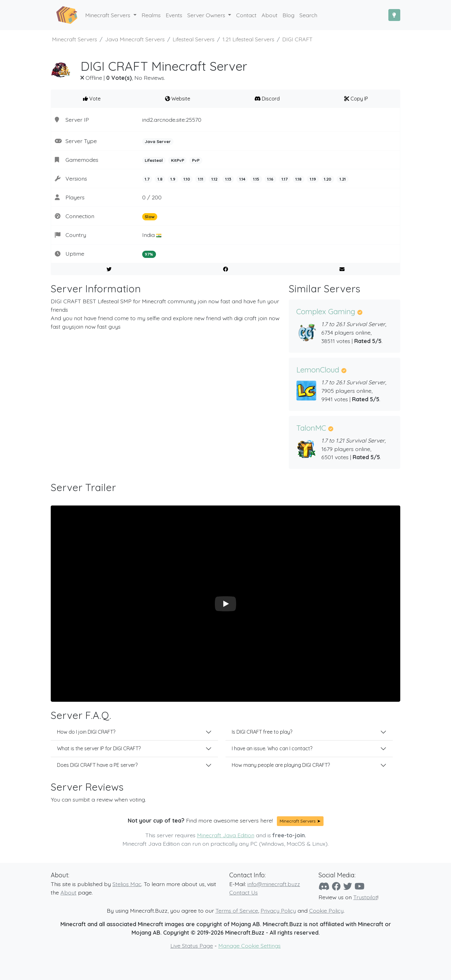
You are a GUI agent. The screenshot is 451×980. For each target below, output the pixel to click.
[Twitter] (348, 886)
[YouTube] (360, 886)
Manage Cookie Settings (249, 946)
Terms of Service (237, 911)
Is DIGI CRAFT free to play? (262, 732)
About (68, 892)
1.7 (147, 179)
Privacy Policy (278, 911)
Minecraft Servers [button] (109, 15)
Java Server (158, 141)
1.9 (173, 179)
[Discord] (324, 886)
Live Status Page (192, 946)
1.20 (328, 179)
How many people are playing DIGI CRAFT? (281, 765)
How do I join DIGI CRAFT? (86, 732)
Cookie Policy (326, 911)
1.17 (285, 179)
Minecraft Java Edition (226, 835)
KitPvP (178, 160)
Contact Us (244, 892)
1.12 (214, 179)
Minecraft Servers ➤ (300, 821)
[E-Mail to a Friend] (342, 269)
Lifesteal (154, 160)
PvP (196, 160)
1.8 (160, 179)
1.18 (298, 179)
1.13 (228, 179)
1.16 (270, 179)
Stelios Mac (127, 884)
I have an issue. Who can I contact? (272, 748)
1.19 (313, 179)
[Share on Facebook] (226, 269)
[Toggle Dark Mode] (394, 15)
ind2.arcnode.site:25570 (172, 120)
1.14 (242, 179)
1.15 (256, 179)
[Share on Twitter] (109, 269)
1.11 (201, 179)
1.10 (187, 179)
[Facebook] (336, 886)
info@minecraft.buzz (274, 884)
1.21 (343, 179)
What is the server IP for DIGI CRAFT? (99, 748)
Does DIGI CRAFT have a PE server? (97, 765)
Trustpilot (365, 897)
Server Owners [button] (207, 15)
